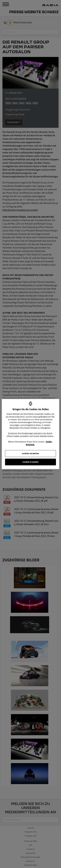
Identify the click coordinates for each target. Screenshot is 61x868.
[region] (30, 434)
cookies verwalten (31, 453)
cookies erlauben (30, 462)
